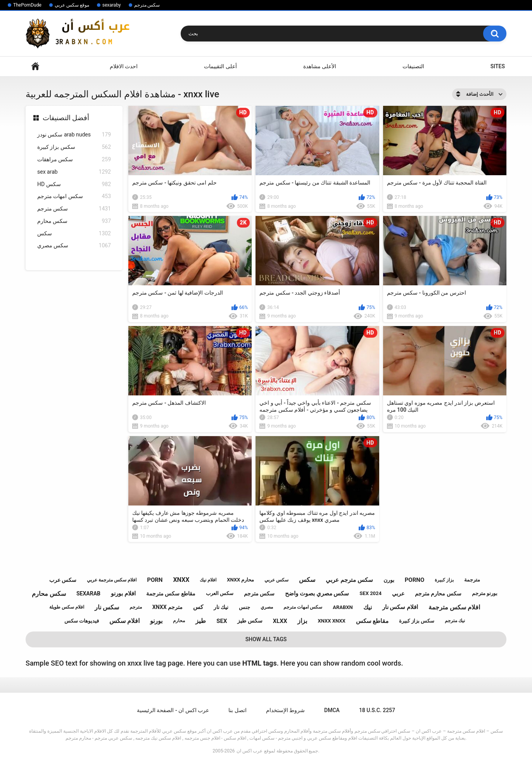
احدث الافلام (124, 66)
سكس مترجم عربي (349, 580)
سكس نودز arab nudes (74, 135)
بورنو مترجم (485, 593)
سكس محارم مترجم (438, 593)
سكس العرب (220, 593)
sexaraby (112, 5)
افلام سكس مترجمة (454, 607)
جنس (244, 607)
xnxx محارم (240, 580)
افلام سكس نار (400, 607)
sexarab (88, 593)
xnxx (181, 580)
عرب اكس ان (250, 751)
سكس (74, 234)
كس (198, 607)
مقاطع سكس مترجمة (171, 593)
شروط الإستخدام (285, 710)
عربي (398, 593)
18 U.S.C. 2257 (377, 710)
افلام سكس (124, 621)
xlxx (280, 621)
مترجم (136, 607)
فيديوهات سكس (82, 621)
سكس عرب (63, 580)
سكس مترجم (147, 5)
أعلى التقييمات (220, 66)
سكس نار (107, 607)
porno (415, 580)
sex (222, 621)
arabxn (343, 607)
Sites (498, 66)
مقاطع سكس (372, 621)
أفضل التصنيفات (66, 118)
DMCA (332, 710)
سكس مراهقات (74, 160)
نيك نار (221, 607)
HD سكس (74, 184)
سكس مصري (74, 246)
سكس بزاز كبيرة (74, 147)
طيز (201, 621)
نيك (368, 607)
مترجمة (472, 580)
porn (155, 580)
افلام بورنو (123, 593)
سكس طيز (250, 621)
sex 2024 (370, 593)
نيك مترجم (455, 621)
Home (35, 66)
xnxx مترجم (168, 607)
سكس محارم (74, 221)
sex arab (74, 172)
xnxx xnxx (331, 621)
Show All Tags (266, 639)
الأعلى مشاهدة (320, 66)
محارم (179, 621)
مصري (267, 607)
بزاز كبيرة (444, 580)
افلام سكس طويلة (67, 607)
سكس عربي (276, 580)
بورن (389, 580)
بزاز (302, 621)
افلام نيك (208, 580)
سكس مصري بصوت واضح (317, 593)
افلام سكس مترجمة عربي (112, 580)
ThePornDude (27, 5)
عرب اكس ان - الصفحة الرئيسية (173, 710)
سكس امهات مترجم (74, 196)
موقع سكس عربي (72, 5)
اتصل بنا (237, 710)
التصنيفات (413, 66)
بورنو (156, 621)
